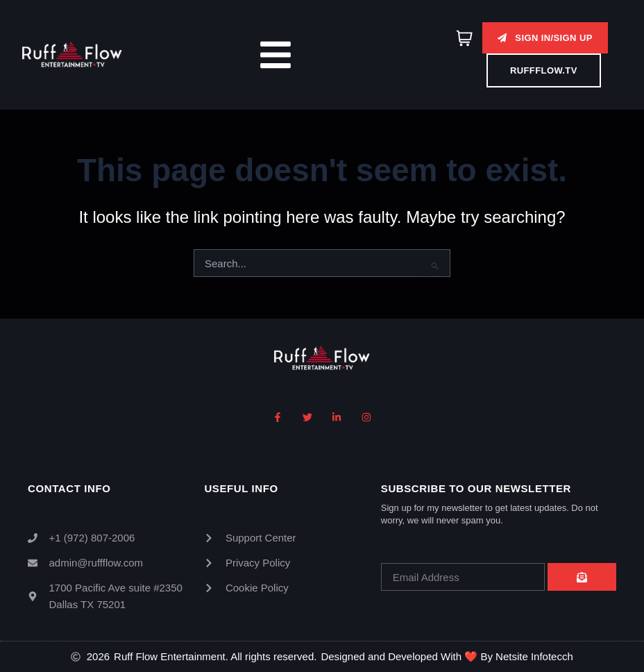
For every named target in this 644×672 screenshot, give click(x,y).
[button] (545, 38)
